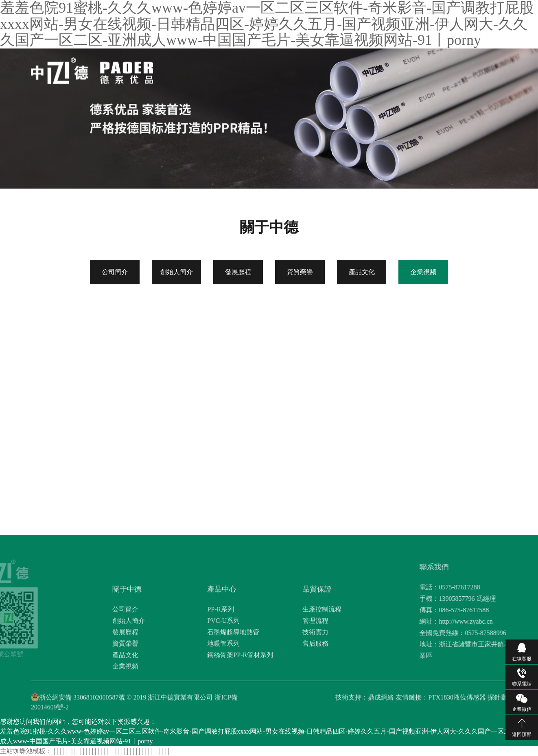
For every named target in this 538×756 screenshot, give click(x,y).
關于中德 (254, 69)
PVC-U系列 (223, 670)
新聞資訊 (350, 69)
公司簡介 (115, 272)
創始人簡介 (177, 272)
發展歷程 (238, 272)
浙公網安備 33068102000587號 (82, 705)
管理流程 (315, 670)
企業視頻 (423, 272)
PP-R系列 (221, 659)
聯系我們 (414, 69)
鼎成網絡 (381, 705)
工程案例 (382, 69)
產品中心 (286, 69)
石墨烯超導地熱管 (233, 682)
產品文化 (362, 272)
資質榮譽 (300, 272)
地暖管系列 (223, 693)
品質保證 (318, 69)
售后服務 (315, 693)
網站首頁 (221, 69)
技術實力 (315, 682)
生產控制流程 (322, 659)
